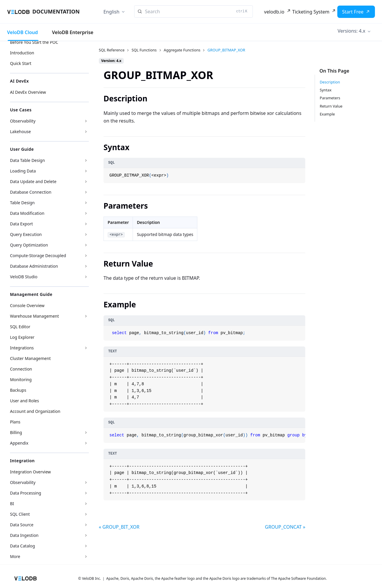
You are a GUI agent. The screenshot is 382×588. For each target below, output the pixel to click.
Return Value (331, 106)
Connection (21, 369)
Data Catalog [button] (22, 546)
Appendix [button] (19, 443)
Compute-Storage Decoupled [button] (38, 256)
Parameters (330, 98)
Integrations (22, 348)
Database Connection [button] (31, 192)
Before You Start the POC (34, 42)
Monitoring (21, 380)
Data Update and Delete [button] (33, 181)
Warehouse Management (34, 316)
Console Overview (27, 305)
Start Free (353, 12)
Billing (16, 432)
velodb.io (274, 12)
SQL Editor (20, 327)
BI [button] (12, 504)
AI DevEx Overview (28, 92)
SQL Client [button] (20, 514)
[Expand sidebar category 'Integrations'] (86, 348)
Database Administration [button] (34, 266)
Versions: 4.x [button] (351, 31)
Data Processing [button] (26, 493)
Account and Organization (35, 411)
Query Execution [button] (26, 234)
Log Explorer (22, 337)
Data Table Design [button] (27, 160)
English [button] (111, 12)
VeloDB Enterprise (73, 32)
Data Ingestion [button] (24, 535)
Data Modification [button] (27, 213)
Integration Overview (30, 472)
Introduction (22, 53)
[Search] (193, 11)
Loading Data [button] (23, 171)
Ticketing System (311, 12)
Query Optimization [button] (29, 245)
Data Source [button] (22, 525)
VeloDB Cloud (22, 32)
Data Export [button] (21, 224)
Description (330, 82)
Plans (15, 422)
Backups (18, 390)
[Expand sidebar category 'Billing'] (86, 433)
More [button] (15, 556)
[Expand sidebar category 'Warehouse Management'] (86, 316)
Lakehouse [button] (20, 131)
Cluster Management (30, 358)
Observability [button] (23, 121)
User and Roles (24, 401)
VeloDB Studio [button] (24, 277)
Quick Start (21, 63)
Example (327, 114)
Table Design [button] (22, 203)
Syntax (326, 90)
